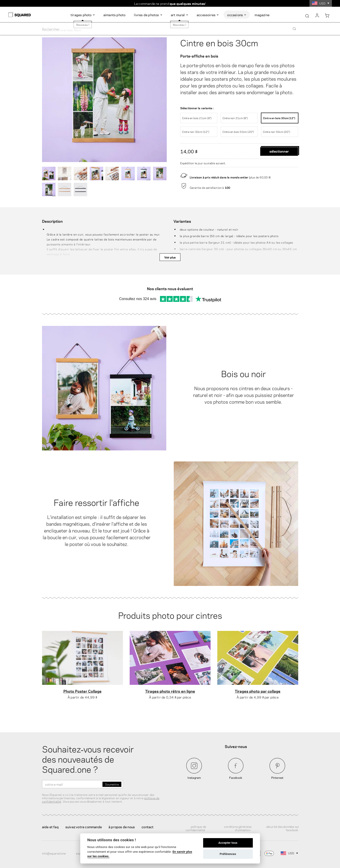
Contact (148, 827)
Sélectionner (279, 151)
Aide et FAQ (50, 827)
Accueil (47, 30)
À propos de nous (122, 827)
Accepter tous (228, 843)
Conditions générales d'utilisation (238, 828)
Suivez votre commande (84, 827)
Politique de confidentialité (196, 828)
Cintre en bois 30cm (219, 42)
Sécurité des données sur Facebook (283, 828)
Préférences (228, 854)
